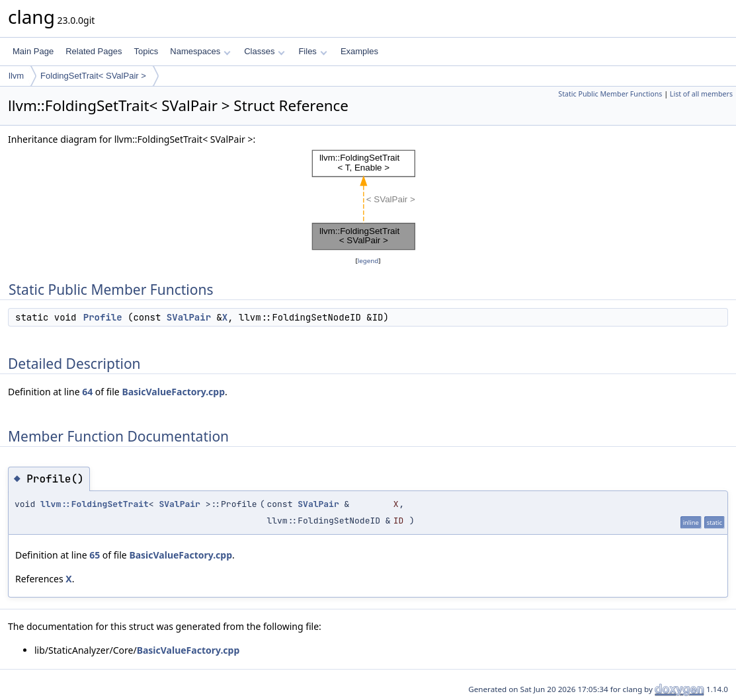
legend (368, 261)
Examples (359, 51)
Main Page (33, 51)
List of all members (701, 94)
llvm (16, 76)
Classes (265, 51)
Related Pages (94, 51)
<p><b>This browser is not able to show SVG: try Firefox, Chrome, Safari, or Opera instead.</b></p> (368, 200)
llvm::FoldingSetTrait (95, 504)
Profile (103, 317)
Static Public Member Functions (610, 94)
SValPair (189, 317)
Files (312, 51)
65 (95, 555)
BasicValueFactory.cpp (173, 392)
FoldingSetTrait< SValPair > (93, 76)
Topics (146, 51)
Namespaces (200, 51)
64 (87, 392)
